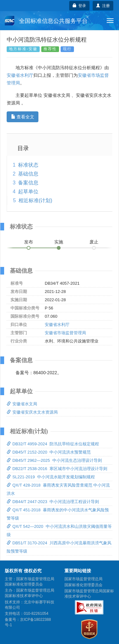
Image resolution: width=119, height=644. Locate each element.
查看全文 (23, 117)
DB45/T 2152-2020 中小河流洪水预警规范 (49, 452)
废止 (94, 242)
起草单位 (28, 192)
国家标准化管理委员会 (83, 585)
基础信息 (28, 174)
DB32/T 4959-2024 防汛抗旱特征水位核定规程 (53, 444)
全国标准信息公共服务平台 (46, 21)
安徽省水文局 (22, 404)
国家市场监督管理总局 (83, 579)
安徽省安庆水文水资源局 (32, 412)
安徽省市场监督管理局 (65, 333)
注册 (103, 6)
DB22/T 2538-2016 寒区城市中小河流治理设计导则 (57, 469)
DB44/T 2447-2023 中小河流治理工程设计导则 (53, 502)
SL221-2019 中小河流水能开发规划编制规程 (51, 477)
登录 (79, 6)
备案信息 (28, 183)
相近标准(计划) (35, 200)
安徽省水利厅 (20, 75)
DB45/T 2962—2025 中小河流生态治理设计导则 (54, 460)
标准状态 (28, 165)
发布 (29, 242)
